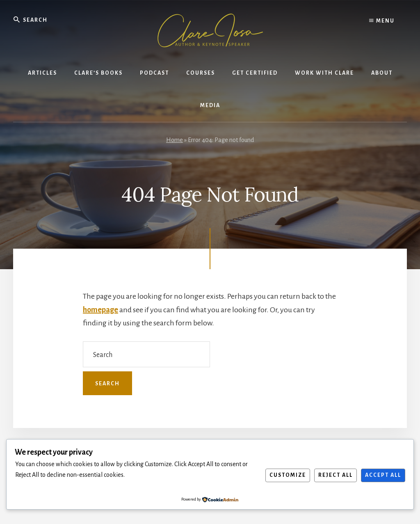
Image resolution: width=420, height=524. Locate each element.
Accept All (383, 475)
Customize (288, 475)
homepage (100, 310)
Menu (382, 21)
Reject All (336, 475)
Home (175, 140)
